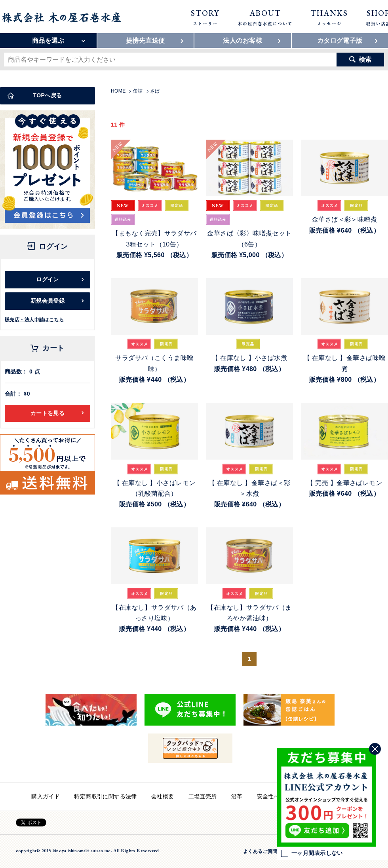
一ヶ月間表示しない (312, 853)
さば (155, 91)
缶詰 (138, 91)
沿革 (237, 796)
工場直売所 (203, 796)
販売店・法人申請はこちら (34, 320)
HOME (118, 91)
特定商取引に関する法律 (106, 796)
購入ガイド (46, 796)
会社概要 (163, 796)
